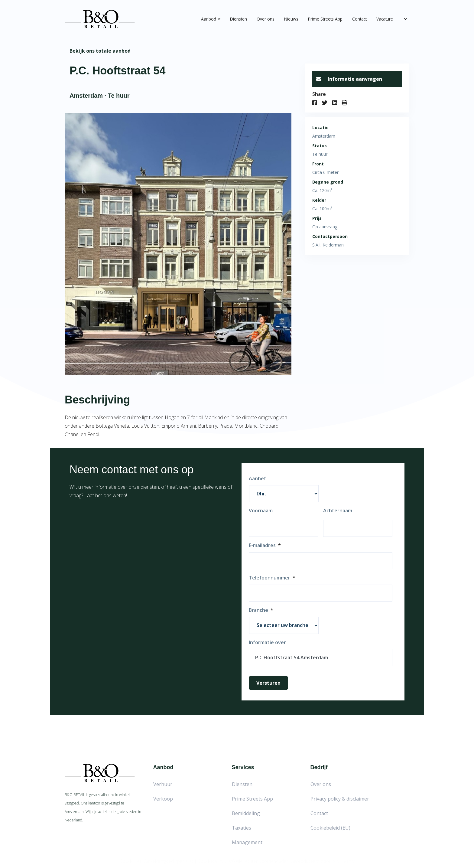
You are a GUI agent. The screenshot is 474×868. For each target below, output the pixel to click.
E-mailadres (265, 545)
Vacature (385, 19)
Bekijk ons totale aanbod (100, 51)
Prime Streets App (325, 19)
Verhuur (163, 784)
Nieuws (291, 19)
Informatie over (267, 643)
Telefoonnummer (272, 578)
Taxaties (242, 828)
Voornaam (261, 511)
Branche (261, 610)
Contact (359, 19)
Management (247, 842)
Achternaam (338, 511)
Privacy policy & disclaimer (340, 799)
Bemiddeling (246, 813)
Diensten (239, 19)
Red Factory (343, 858)
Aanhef (257, 479)
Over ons (266, 19)
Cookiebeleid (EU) (330, 828)
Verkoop (163, 799)
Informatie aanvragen (349, 79)
